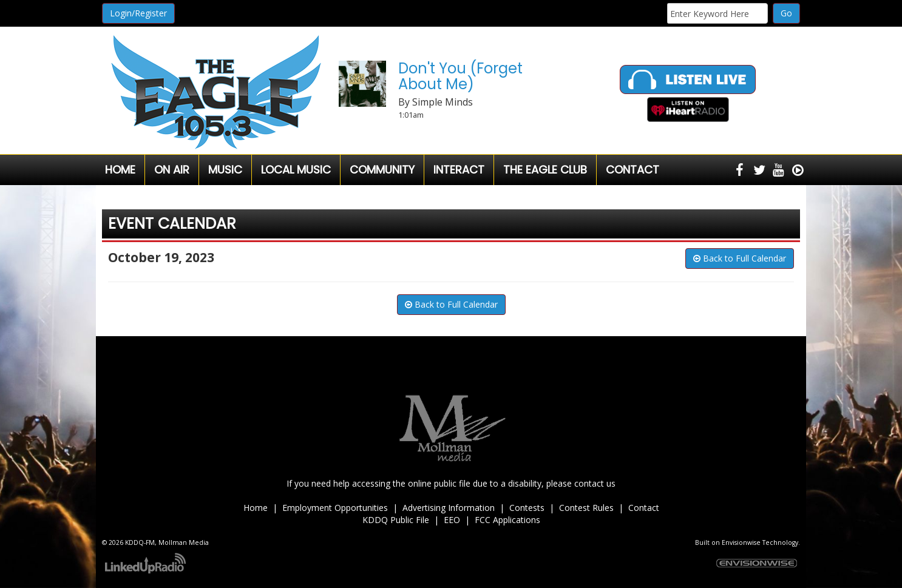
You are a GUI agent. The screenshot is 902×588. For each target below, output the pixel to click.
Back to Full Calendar (740, 258)
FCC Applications (507, 520)
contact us (595, 483)
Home (120, 170)
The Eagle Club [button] (545, 170)
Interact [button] (459, 170)
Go (786, 13)
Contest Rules (586, 508)
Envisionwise (741, 542)
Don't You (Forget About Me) (460, 76)
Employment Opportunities (335, 508)
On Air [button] (172, 170)
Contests (527, 508)
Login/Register (138, 13)
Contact (644, 508)
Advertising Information (449, 508)
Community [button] (382, 170)
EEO (452, 520)
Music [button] (225, 170)
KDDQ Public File (396, 520)
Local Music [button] (296, 170)
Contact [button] (632, 170)
